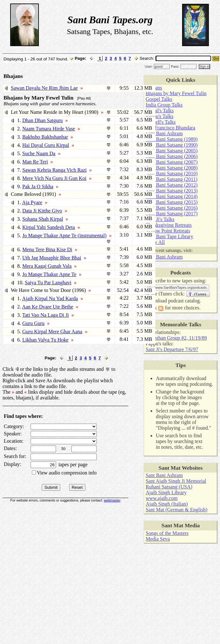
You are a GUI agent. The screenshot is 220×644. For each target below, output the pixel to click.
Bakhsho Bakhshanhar (45, 137)
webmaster (112, 500)
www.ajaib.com (161, 498)
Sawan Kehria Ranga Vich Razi (54, 170)
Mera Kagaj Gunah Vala (47, 266)
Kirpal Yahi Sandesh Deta (49, 227)
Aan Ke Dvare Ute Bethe (48, 307)
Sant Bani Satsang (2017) (171, 214)
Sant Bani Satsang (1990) (171, 145)
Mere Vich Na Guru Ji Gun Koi (54, 178)
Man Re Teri (35, 162)
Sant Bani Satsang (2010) (171, 173)
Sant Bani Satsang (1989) (171, 139)
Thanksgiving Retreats (168, 225)
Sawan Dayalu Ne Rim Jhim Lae (44, 88)
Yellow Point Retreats (168, 231)
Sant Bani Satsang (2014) (171, 196)
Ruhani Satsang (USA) (169, 487)
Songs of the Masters (167, 533)
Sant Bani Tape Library (169, 236)
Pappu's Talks (159, 116)
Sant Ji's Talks (160, 219)
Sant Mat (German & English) (176, 510)
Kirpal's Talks (160, 111)
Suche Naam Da (39, 153)
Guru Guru (33, 323)
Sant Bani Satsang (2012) (171, 185)
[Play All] (84, 98)
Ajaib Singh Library (166, 492)
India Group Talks (164, 105)
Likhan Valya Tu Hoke (45, 340)
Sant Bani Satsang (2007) (171, 162)
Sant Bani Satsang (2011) (171, 179)
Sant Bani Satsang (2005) (171, 151)
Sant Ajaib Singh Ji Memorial (176, 481)
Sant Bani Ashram (164, 133)
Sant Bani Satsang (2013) (171, 191)
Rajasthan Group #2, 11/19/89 (176, 338)
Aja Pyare (32, 202)
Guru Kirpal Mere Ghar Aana (52, 332)
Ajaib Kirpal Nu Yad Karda (50, 298)
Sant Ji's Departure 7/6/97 (172, 349)
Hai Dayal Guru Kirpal (46, 145)
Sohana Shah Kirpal (43, 219)
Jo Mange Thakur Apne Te (49, 274)
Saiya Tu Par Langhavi (48, 283)
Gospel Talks (159, 99)
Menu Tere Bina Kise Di (47, 249)
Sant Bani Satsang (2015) (171, 202)
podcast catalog (184, 301)
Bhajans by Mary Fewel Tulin (176, 93)
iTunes (165, 294)
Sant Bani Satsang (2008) (171, 168)
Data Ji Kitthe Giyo (42, 211)
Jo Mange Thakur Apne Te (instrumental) (64, 235)
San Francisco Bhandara (170, 128)
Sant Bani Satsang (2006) (171, 156)
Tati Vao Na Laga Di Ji (46, 315)
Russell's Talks (160, 122)
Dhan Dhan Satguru (43, 120)
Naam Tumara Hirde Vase (49, 129)
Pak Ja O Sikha (38, 187)
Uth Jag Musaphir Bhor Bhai (52, 258)
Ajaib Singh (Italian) (167, 504)
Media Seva (158, 539)
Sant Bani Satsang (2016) (171, 208)
